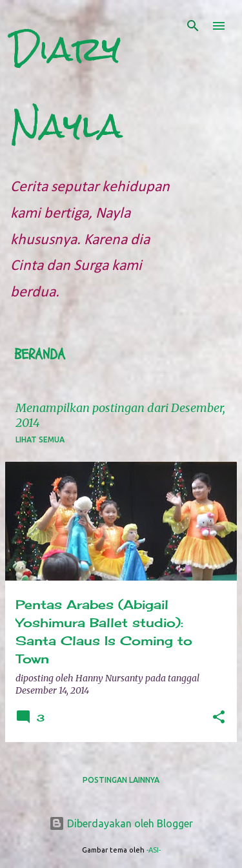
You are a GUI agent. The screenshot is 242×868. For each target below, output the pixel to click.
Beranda (40, 355)
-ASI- (154, 850)
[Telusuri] (193, 26)
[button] (219, 718)
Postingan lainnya (121, 780)
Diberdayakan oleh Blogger (121, 823)
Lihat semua (40, 439)
